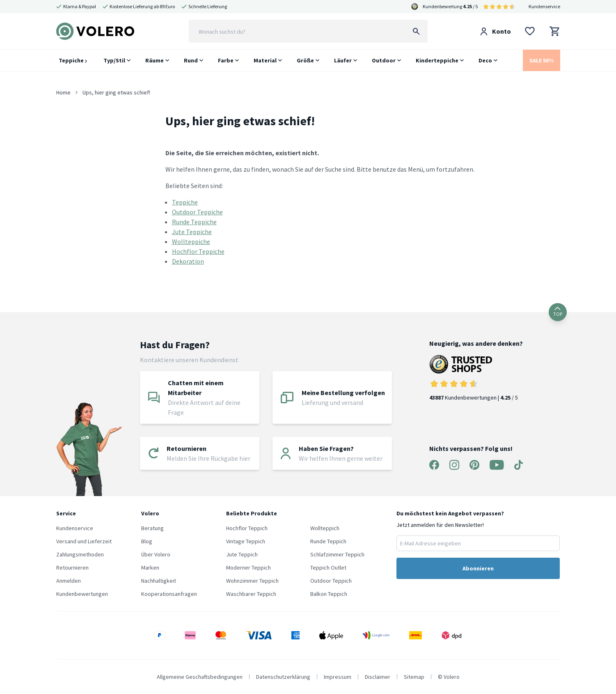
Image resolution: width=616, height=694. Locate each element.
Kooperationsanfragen (169, 594)
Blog (147, 541)
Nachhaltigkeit (159, 581)
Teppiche (73, 60)
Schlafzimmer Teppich (337, 554)
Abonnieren (478, 568)
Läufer (343, 60)
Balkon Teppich (329, 594)
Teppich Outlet (328, 568)
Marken (150, 568)
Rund (191, 60)
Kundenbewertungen (82, 594)
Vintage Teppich (246, 541)
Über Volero (156, 554)
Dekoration (188, 261)
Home (63, 92)
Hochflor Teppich (247, 528)
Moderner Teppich (248, 568)
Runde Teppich (328, 541)
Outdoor (384, 60)
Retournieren (72, 568)
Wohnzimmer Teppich (252, 581)
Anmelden (69, 581)
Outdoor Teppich (331, 581)
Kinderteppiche (437, 60)
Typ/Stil (114, 60)
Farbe (226, 60)
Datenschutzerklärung (283, 677)
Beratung (152, 528)
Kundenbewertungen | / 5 (476, 378)
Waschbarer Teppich (251, 594)
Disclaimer (378, 677)
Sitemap (414, 677)
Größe (305, 60)
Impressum (338, 677)
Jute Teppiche (192, 232)
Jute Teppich (242, 554)
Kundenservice (544, 6)
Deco (485, 60)
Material (265, 60)
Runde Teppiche (194, 222)
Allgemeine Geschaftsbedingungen (200, 677)
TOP (558, 312)
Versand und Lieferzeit (84, 541)
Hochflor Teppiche (198, 251)
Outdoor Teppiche (197, 212)
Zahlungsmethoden (80, 554)
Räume (155, 60)
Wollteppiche (191, 241)
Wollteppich (325, 528)
